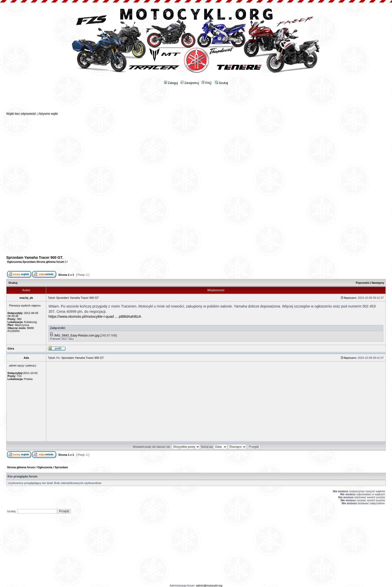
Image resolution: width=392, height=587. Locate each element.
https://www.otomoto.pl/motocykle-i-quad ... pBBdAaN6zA (95, 316)
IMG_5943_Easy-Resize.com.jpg (77, 335)
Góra (11, 348)
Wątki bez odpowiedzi (21, 114)
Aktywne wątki (48, 114)
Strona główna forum (50, 262)
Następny (378, 283)
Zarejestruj (190, 83)
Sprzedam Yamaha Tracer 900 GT (34, 257)
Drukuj (13, 283)
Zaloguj (171, 83)
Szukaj (221, 83)
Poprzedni (362, 283)
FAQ (206, 83)
